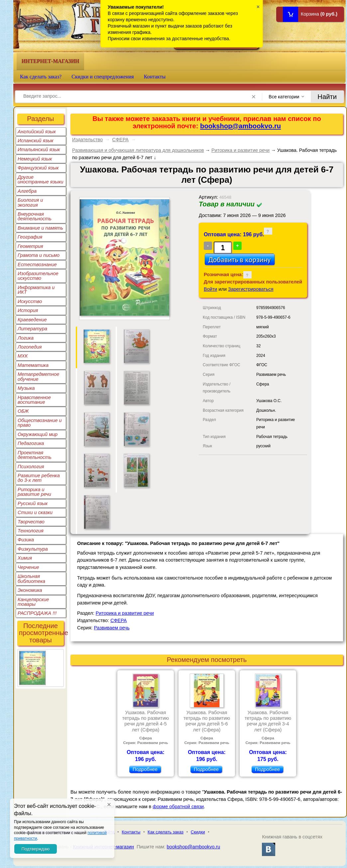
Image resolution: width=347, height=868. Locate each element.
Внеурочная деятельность (35, 216)
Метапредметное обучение (38, 377)
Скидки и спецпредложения (103, 77)
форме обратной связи (178, 807)
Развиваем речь (112, 628)
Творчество (31, 522)
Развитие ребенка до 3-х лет (39, 478)
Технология (31, 531)
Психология (31, 467)
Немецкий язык (35, 159)
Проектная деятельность (35, 455)
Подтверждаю (36, 849)
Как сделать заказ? (41, 77)
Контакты (155, 77)
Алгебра (27, 191)
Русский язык (33, 503)
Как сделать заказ (166, 832)
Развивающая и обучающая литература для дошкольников (138, 150)
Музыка (26, 388)
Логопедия (30, 347)
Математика (33, 365)
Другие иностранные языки (41, 179)
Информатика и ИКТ (36, 290)
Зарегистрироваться (251, 289)
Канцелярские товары (33, 602)
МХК (23, 356)
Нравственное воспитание (34, 400)
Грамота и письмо (39, 255)
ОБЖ (23, 411)
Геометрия (30, 246)
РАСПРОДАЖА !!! (37, 613)
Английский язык (37, 132)
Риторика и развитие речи (34, 492)
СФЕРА (120, 140)
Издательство (87, 140)
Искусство (30, 301)
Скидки (198, 832)
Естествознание (37, 265)
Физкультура (33, 549)
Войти (210, 289)
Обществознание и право (40, 423)
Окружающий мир (38, 434)
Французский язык (38, 168)
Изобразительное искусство (38, 276)
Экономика (30, 590)
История (28, 310)
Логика (26, 338)
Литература (32, 329)
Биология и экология (30, 202)
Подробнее (145, 769)
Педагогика (31, 443)
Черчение (28, 567)
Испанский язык (36, 141)
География (30, 237)
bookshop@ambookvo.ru (240, 126)
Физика (26, 540)
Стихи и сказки (35, 512)
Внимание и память (40, 228)
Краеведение (32, 320)
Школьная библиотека (31, 579)
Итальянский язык (39, 150)
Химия (25, 558)
